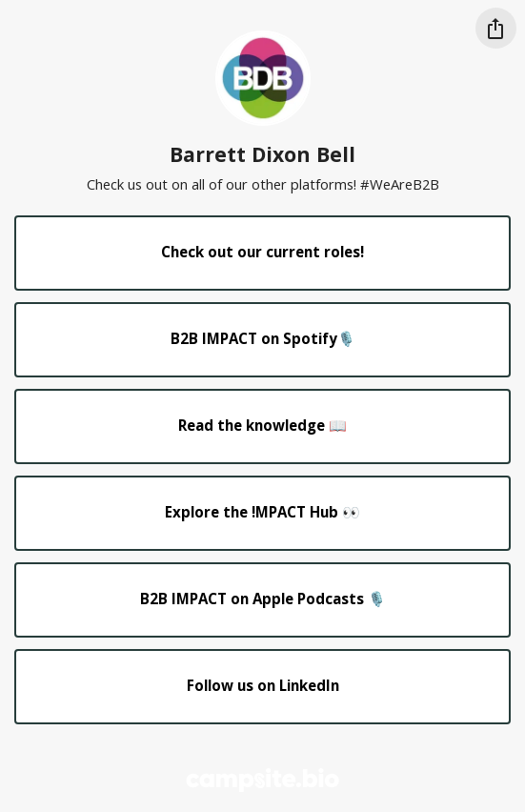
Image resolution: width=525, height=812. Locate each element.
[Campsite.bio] (262, 780)
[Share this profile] (496, 28)
